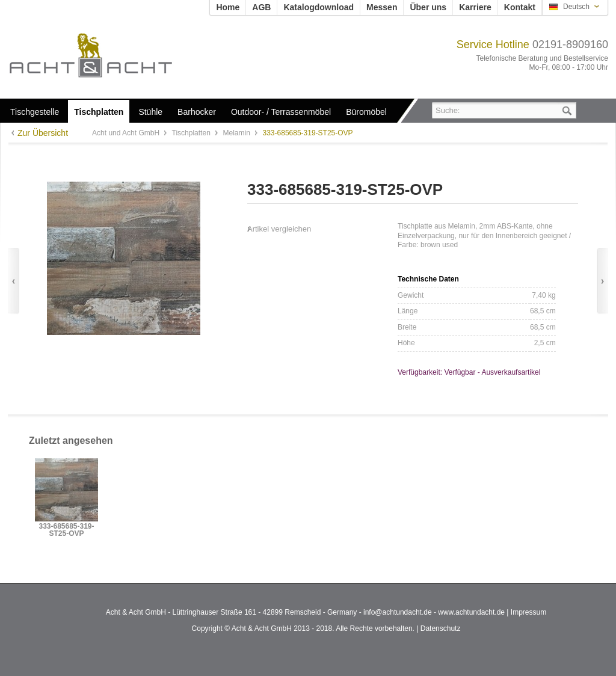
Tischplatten (192, 133)
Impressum (528, 612)
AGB (261, 7)
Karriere (475, 7)
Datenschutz (441, 628)
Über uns (428, 7)
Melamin (237, 133)
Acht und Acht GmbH (111, 55)
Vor (602, 281)
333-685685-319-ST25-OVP (66, 530)
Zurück (14, 281)
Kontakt (520, 7)
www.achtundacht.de (471, 612)
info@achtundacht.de (398, 612)
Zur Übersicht (43, 133)
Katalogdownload (319, 7)
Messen (382, 7)
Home (228, 7)
